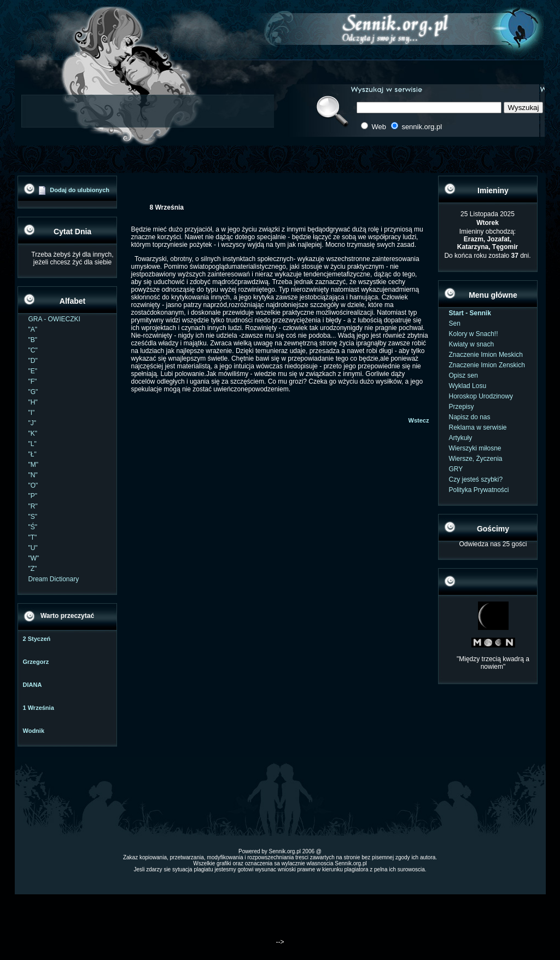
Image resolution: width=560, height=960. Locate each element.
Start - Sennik (470, 313)
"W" (34, 558)
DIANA (33, 685)
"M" (34, 465)
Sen (455, 323)
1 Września (39, 708)
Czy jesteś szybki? (476, 479)
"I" (32, 413)
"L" (33, 444)
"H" (33, 402)
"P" (33, 496)
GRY (456, 469)
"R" (33, 506)
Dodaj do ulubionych (80, 190)
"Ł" (33, 454)
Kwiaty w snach (472, 344)
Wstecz (419, 420)
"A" (33, 329)
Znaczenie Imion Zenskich (487, 365)
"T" (33, 537)
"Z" (33, 569)
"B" (33, 340)
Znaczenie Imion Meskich (486, 355)
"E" (33, 371)
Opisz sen (463, 375)
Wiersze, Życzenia (476, 459)
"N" (33, 475)
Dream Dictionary (54, 579)
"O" (33, 485)
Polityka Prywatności (479, 490)
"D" (33, 361)
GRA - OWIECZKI (54, 319)
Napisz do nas (470, 417)
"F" (33, 381)
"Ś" (33, 527)
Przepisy (462, 407)
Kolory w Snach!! (474, 334)
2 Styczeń (37, 639)
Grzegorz (36, 662)
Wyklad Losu (468, 386)
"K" (33, 433)
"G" (33, 392)
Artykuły (461, 438)
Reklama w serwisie (478, 427)
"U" (33, 548)
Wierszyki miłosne (475, 448)
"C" (33, 350)
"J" (33, 423)
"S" (33, 517)
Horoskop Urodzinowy (481, 396)
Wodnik (34, 731)
